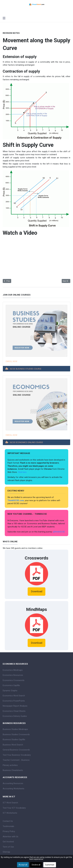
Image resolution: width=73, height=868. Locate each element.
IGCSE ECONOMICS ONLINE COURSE (26, 442)
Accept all (23, 865)
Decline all (36, 865)
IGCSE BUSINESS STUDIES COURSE (26, 369)
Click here (22, 472)
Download (37, 591)
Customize (50, 865)
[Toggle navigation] (4, 18)
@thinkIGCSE (59, 532)
